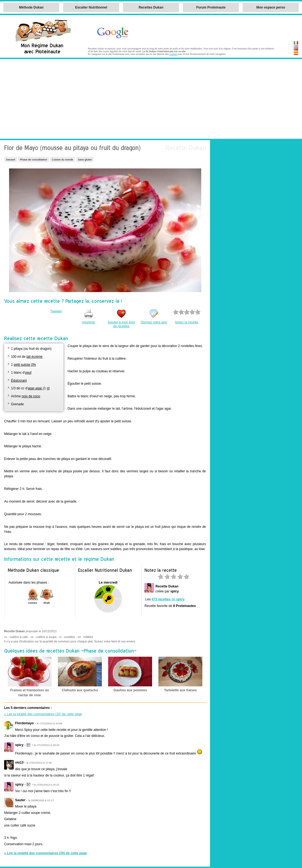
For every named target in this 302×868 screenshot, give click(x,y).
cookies (173, 54)
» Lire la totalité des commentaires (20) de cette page (43, 714)
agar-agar (35, 388)
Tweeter (56, 311)
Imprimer (89, 322)
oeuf (28, 373)
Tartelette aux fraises (181, 690)
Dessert (11, 160)
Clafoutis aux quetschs (80, 690)
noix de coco (31, 396)
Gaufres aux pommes (130, 690)
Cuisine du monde (62, 160)
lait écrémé (34, 357)
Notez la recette (187, 322)
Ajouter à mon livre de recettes (121, 324)
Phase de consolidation (33, 160)
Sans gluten (85, 160)
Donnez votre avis (154, 322)
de (168, 599)
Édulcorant (19, 381)
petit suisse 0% (25, 365)
